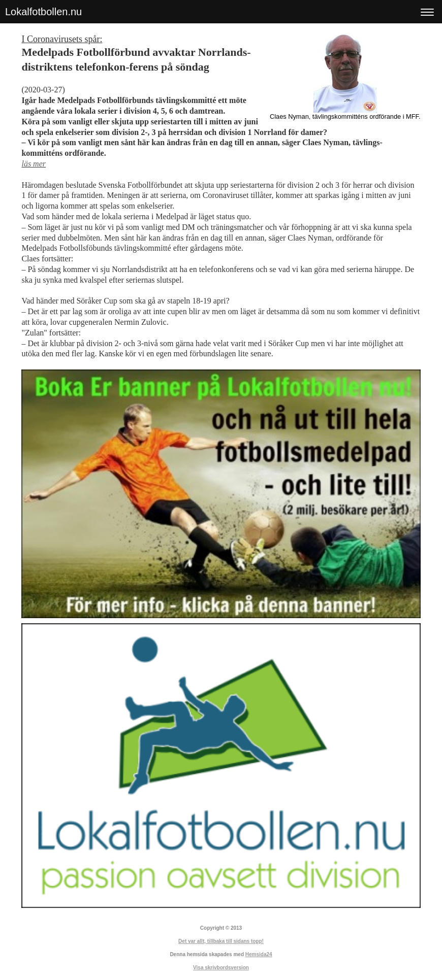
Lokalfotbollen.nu (43, 12)
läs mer (34, 164)
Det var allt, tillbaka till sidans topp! (221, 941)
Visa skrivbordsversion (221, 968)
